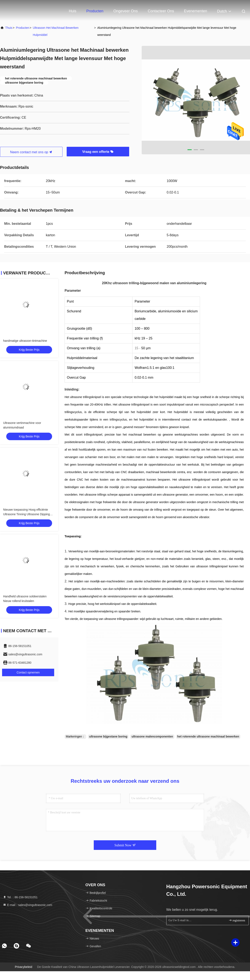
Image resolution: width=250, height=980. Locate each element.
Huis (72, 11)
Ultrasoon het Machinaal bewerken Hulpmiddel (56, 31)
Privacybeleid (23, 967)
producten (22, 28)
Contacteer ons (161, 11)
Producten (95, 11)
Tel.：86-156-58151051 (20, 897)
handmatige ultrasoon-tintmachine (25, 341)
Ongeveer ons (126, 11)
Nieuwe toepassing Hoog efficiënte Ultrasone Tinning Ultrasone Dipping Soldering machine (26, 514)
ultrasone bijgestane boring (108, 736)
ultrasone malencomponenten (152, 736)
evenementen (196, 11)
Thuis (9, 28)
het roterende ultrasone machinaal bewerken (208, 736)
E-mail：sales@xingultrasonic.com (27, 905)
